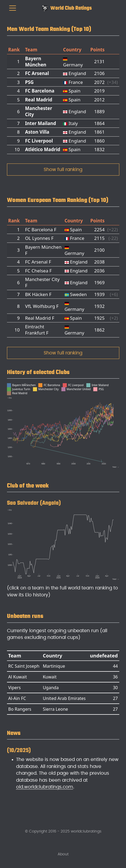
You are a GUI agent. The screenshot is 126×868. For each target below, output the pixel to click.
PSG (29, 82)
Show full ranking (63, 170)
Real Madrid (38, 100)
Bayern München (36, 62)
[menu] (13, 8)
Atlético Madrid (42, 149)
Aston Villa (37, 132)
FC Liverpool (39, 141)
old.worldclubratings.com (45, 787)
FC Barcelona (40, 91)
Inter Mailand (40, 123)
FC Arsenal (37, 73)
